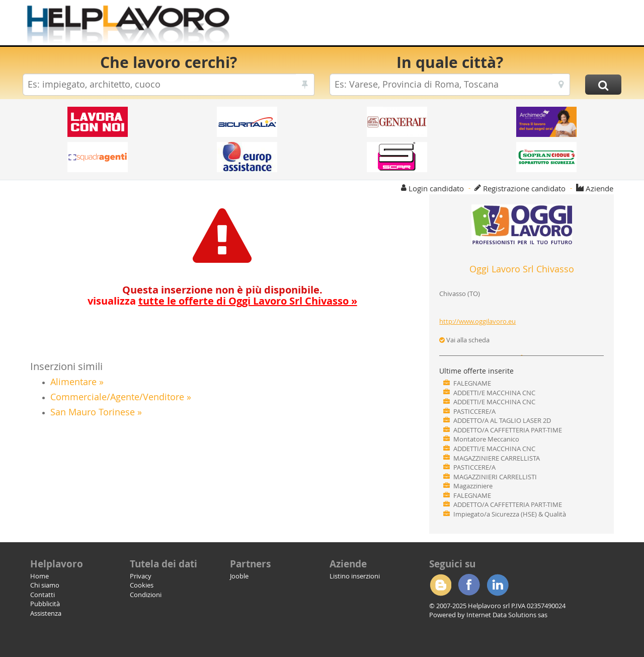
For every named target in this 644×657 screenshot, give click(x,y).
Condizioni (146, 595)
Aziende (599, 188)
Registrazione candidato (524, 188)
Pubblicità (45, 604)
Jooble (239, 576)
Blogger (440, 585)
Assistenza (46, 613)
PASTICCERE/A (474, 411)
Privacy (141, 576)
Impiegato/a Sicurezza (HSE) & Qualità (510, 514)
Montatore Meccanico (486, 439)
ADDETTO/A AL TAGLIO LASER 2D (502, 420)
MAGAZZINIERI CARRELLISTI (495, 477)
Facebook (469, 585)
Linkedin (498, 585)
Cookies (142, 585)
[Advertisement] (437, 25)
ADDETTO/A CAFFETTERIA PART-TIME (508, 430)
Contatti (43, 595)
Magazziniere (473, 486)
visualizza (222, 301)
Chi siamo (45, 585)
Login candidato (436, 188)
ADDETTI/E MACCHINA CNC (494, 393)
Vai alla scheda (464, 340)
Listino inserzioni (355, 576)
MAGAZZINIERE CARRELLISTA (497, 458)
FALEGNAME (472, 383)
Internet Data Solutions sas (507, 615)
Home (39, 576)
